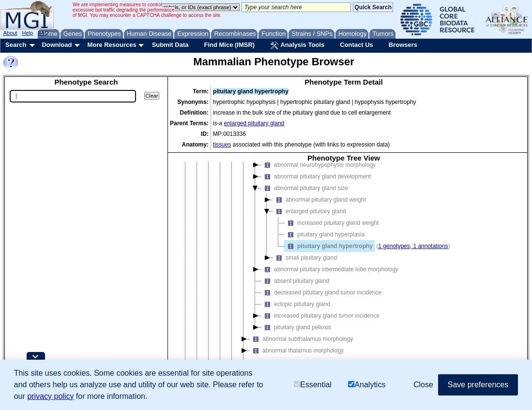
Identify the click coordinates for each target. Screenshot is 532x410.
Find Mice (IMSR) (229, 45)
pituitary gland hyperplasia (325, 234)
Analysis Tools (297, 45)
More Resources (112, 45)
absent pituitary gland (295, 281)
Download (57, 45)
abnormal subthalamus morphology (301, 339)
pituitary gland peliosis (296, 327)
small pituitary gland (305, 258)
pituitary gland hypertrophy (329, 246)
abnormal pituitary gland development (316, 176)
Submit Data (170, 45)
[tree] (344, 271)
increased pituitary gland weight (332, 223)
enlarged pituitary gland (254, 123)
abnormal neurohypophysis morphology (319, 165)
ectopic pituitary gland (296, 304)
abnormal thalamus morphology (297, 351)
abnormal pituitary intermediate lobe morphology (330, 269)
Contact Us (357, 45)
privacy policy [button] (50, 396)
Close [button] (423, 385)
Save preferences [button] (478, 385)
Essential (313, 385)
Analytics (367, 385)
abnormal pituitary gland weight (319, 200)
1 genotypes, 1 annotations (413, 246)
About (10, 33)
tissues (222, 145)
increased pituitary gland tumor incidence (320, 316)
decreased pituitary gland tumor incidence (321, 293)
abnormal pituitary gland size (305, 188)
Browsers (403, 45)
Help (27, 33)
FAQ (43, 33)
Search (16, 45)
